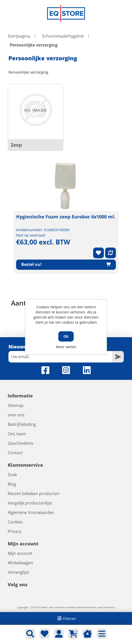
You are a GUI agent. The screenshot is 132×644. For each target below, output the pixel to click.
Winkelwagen (20, 563)
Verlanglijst (18, 572)
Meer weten (66, 347)
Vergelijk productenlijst (30, 503)
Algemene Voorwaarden (31, 512)
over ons (16, 415)
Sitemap (16, 405)
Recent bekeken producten (34, 494)
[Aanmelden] (60, 357)
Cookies (15, 522)
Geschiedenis (21, 443)
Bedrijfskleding (22, 424)
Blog (12, 484)
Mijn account (20, 553)
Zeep (16, 145)
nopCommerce (106, 607)
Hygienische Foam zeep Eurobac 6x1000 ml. (66, 217)
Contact (15, 453)
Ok (66, 336)
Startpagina (19, 36)
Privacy (15, 531)
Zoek (12, 475)
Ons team (17, 434)
